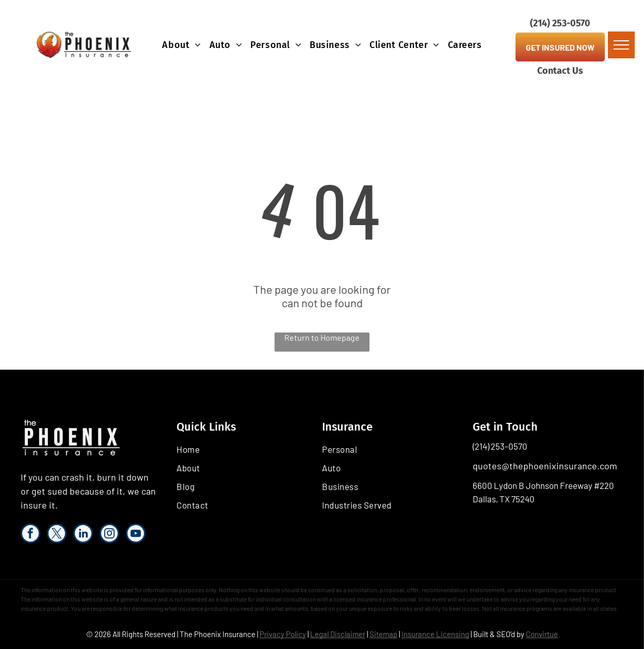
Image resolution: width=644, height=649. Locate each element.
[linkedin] (83, 535)
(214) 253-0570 (500, 446)
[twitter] (57, 535)
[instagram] (109, 535)
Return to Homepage (322, 337)
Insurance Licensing (435, 634)
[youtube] (136, 535)
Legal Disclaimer (338, 634)
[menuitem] (181, 45)
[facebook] (30, 535)
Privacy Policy (283, 634)
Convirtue (542, 634)
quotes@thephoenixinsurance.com (545, 466)
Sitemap (383, 634)
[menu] (621, 45)
